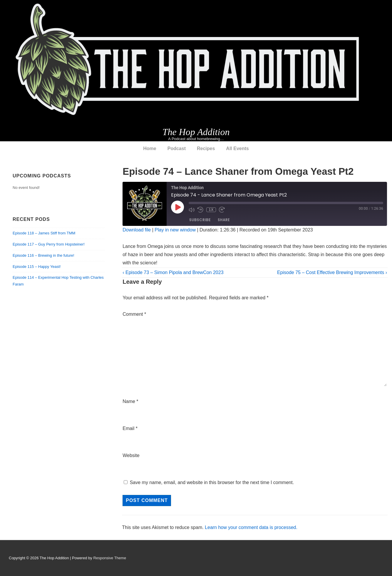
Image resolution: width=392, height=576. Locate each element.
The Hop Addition (196, 132)
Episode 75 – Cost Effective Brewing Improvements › (332, 272)
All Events (237, 148)
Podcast (177, 148)
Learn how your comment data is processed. (251, 527)
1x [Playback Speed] (211, 210)
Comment (134, 314)
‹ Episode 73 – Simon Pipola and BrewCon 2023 (173, 272)
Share (224, 220)
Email (128, 428)
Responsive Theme (110, 558)
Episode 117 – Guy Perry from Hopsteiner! (49, 244)
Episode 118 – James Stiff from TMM (44, 233)
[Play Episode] (177, 207)
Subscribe (200, 220)
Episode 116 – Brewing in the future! (43, 255)
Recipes (206, 148)
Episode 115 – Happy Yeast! (37, 267)
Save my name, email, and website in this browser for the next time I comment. (212, 482)
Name (129, 401)
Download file (137, 230)
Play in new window (175, 230)
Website (131, 455)
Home (150, 148)
